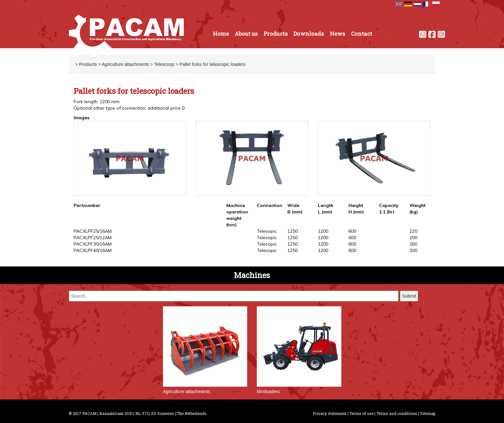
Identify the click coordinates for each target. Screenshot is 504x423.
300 (413, 250)
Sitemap (428, 413)
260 (413, 244)
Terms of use (361, 413)
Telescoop (164, 64)
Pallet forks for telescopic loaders (212, 64)
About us (246, 34)
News (337, 34)
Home (221, 34)
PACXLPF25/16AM (93, 231)
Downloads (309, 34)
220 (413, 231)
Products (276, 34)
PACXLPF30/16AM (93, 244)
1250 (292, 231)
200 (413, 238)
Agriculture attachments (126, 64)
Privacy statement (330, 413)
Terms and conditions (397, 413)
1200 (323, 231)
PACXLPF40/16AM (93, 250)
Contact (362, 34)
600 (352, 231)
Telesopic (267, 231)
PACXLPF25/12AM (93, 238)
